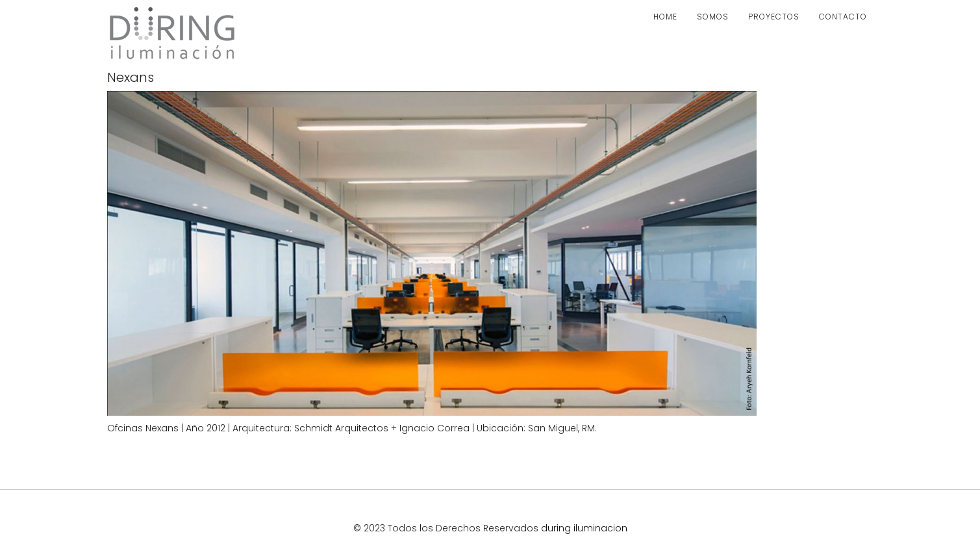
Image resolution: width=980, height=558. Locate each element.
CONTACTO (843, 17)
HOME (665, 17)
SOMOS (713, 17)
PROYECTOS (774, 17)
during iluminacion (584, 528)
